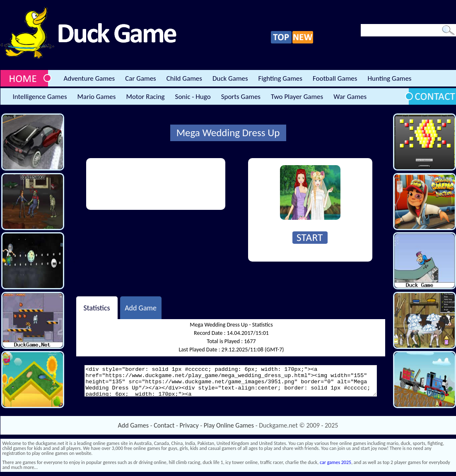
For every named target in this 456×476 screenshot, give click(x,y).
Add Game (141, 308)
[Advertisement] (121, 184)
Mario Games (97, 97)
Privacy (189, 425)
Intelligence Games (40, 97)
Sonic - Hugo (193, 97)
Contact (164, 425)
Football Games (335, 78)
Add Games (133, 425)
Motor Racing (145, 97)
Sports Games (241, 97)
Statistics (97, 308)
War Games (350, 97)
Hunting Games (389, 78)
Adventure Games (89, 78)
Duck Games (230, 78)
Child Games (184, 78)
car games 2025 (335, 462)
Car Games (141, 78)
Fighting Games (280, 78)
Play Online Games (229, 425)
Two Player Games (297, 97)
